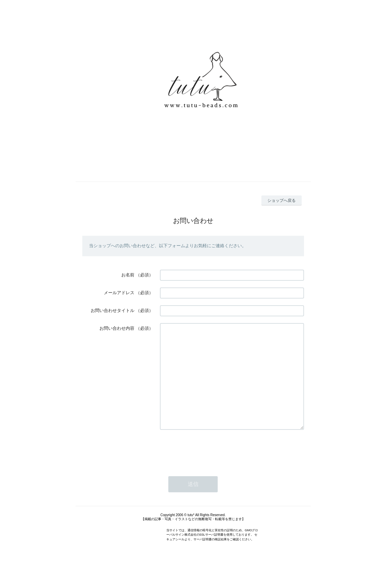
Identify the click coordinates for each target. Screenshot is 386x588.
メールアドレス (119, 293)
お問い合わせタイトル (113, 310)
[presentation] (211, 470)
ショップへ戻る (282, 200)
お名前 (128, 275)
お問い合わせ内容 (117, 328)
